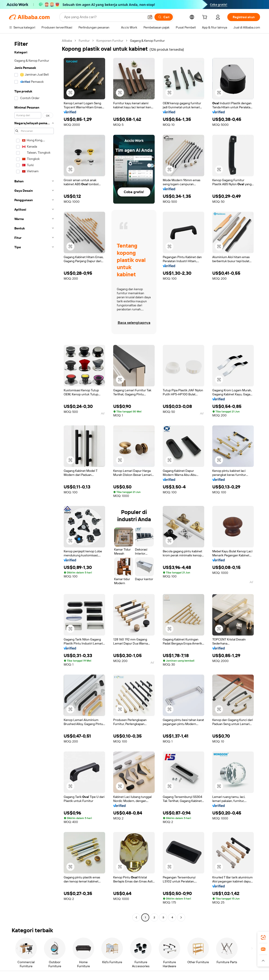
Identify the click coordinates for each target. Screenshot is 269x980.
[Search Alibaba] (104, 17)
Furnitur (84, 41)
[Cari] (164, 17)
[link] (263, 937)
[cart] (206, 18)
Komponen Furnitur (110, 41)
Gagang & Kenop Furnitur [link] (147, 41)
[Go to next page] (181, 917)
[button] (150, 17)
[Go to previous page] (136, 917)
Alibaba (67, 41)
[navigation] (34, 480)
